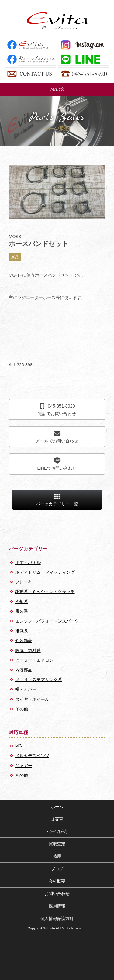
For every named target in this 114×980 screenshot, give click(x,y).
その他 (22, 709)
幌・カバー (26, 689)
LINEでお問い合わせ (57, 464)
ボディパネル (28, 562)
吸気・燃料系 (28, 650)
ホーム (57, 807)
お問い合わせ (57, 894)
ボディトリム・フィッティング (45, 572)
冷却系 (22, 602)
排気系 (22, 631)
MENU (57, 89)
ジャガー (24, 766)
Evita (57, 21)
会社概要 (57, 881)
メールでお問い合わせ (57, 436)
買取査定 (57, 844)
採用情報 (57, 906)
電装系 (22, 611)
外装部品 (24, 640)
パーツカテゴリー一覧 (57, 500)
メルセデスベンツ (32, 756)
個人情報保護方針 (57, 918)
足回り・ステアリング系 (39, 680)
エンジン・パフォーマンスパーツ (47, 621)
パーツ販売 (57, 831)
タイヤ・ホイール (32, 699)
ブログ (57, 869)
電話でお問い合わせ (57, 409)
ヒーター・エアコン (34, 660)
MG (19, 746)
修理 (57, 856)
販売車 (57, 819)
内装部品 (24, 670)
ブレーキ (24, 582)
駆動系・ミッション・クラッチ (45, 592)
